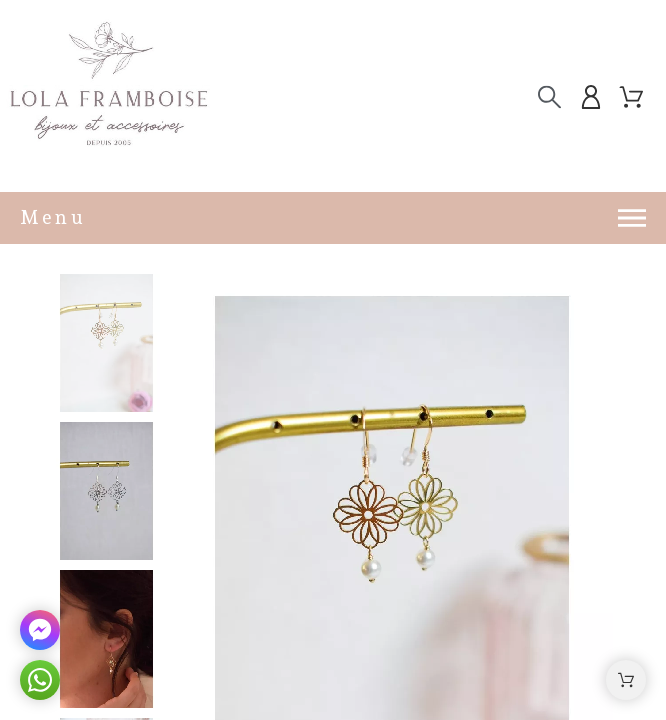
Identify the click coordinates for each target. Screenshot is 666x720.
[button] (626, 680)
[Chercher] (549, 97)
